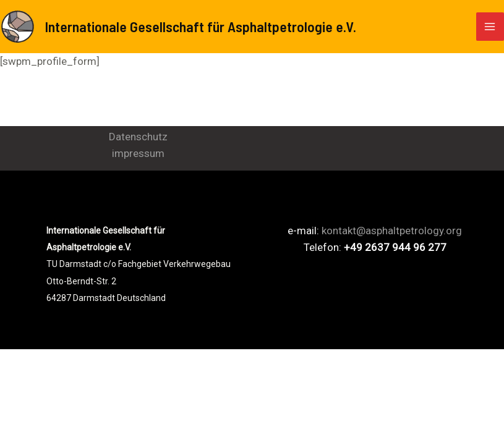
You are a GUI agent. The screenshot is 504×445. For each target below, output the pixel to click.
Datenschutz (138, 137)
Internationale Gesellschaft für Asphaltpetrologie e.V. (200, 26)
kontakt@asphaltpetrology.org (392, 231)
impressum (138, 153)
